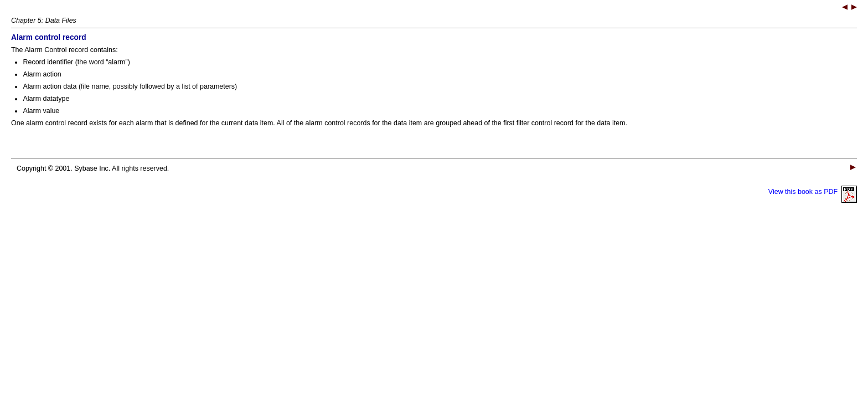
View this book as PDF (813, 192)
